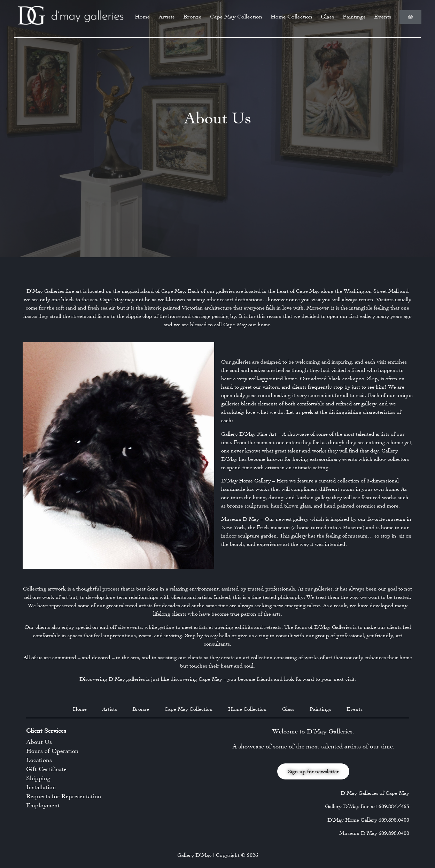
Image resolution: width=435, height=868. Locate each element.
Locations (39, 760)
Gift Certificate (46, 769)
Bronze (192, 17)
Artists (167, 17)
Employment (43, 805)
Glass (328, 17)
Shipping (38, 778)
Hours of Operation (52, 751)
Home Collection (292, 17)
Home (142, 17)
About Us (39, 742)
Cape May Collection (236, 17)
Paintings (354, 17)
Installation (41, 787)
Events (383, 17)
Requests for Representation (64, 796)
